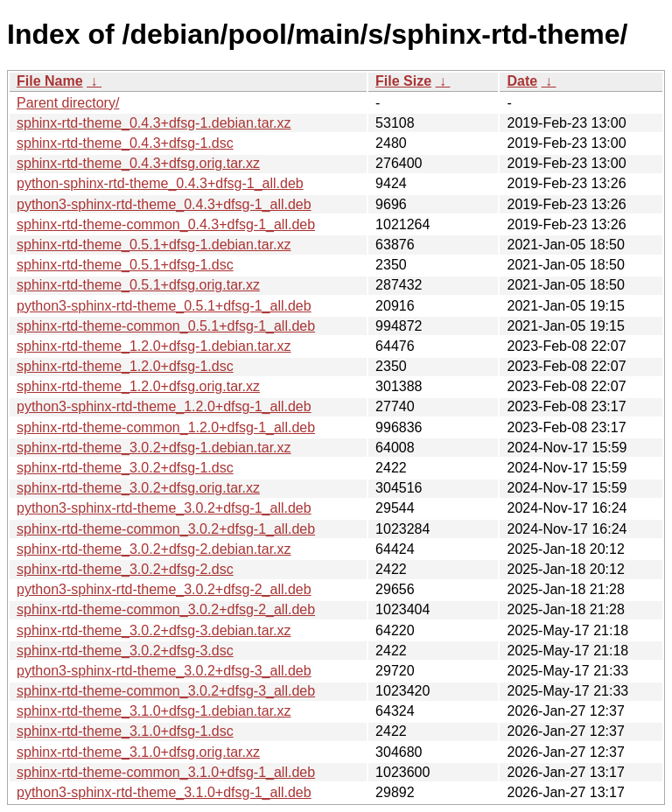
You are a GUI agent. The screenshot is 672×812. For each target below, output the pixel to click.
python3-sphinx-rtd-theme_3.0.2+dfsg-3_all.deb (164, 671)
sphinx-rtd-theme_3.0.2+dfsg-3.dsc (125, 651)
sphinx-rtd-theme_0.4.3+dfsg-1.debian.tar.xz (154, 123)
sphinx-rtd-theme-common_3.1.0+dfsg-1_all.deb (166, 772)
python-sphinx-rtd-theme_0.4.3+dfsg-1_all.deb (160, 183)
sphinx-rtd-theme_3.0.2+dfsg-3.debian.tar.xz (154, 630)
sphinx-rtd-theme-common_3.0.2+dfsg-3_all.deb (166, 691)
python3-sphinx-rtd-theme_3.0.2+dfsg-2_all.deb (164, 589)
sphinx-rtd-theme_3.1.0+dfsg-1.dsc (125, 731)
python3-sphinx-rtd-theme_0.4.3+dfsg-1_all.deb (164, 204)
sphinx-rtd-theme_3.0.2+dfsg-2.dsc (125, 569)
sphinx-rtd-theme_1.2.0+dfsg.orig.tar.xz (138, 386)
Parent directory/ (68, 103)
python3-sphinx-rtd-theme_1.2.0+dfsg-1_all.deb (164, 406)
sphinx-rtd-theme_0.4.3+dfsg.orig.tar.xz (138, 163)
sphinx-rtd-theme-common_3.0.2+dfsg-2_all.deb (166, 609)
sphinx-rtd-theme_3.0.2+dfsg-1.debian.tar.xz (154, 448)
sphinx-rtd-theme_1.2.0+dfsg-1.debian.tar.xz (154, 346)
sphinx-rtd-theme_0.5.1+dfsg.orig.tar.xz (138, 285)
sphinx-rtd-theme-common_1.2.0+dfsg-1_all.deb (166, 427)
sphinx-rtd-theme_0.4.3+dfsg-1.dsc (125, 143)
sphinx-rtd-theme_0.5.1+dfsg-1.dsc (125, 265)
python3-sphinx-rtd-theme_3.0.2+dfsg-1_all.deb (164, 508)
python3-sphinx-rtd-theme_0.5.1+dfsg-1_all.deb (164, 306)
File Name (50, 81)
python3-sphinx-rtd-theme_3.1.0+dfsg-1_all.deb (164, 792)
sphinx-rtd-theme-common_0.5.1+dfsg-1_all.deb (166, 326)
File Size (403, 81)
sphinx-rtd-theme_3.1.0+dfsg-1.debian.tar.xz (154, 711)
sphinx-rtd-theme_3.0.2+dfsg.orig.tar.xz (138, 488)
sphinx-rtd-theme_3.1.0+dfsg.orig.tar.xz (138, 752)
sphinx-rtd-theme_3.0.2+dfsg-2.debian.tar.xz (154, 549)
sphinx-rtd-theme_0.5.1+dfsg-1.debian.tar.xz (154, 245)
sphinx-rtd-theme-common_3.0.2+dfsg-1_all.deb (166, 529)
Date (522, 81)
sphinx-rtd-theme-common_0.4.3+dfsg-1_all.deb (166, 224)
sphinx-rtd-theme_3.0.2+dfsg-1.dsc (125, 468)
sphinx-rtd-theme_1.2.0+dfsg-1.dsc (125, 366)
